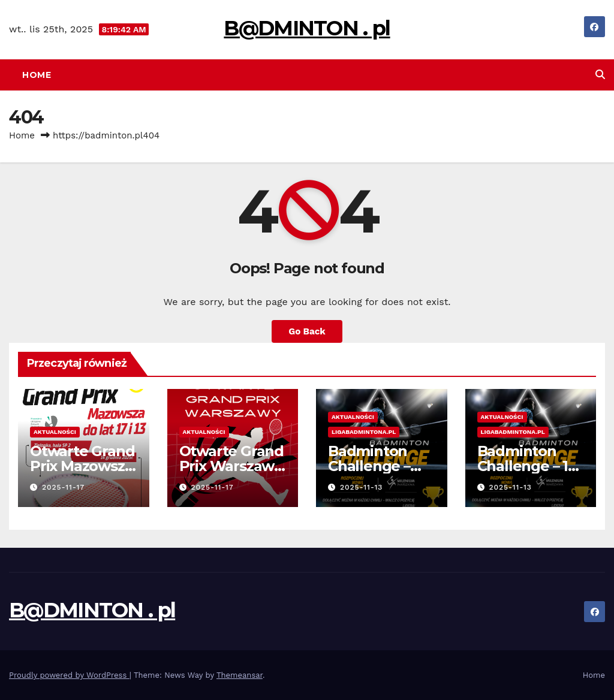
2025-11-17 (63, 487)
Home (37, 75)
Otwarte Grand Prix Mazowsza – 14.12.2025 (82, 466)
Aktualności (55, 432)
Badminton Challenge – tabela (369, 466)
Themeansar (240, 675)
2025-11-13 (362, 487)
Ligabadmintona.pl (364, 432)
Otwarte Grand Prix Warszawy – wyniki (231, 466)
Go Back (307, 331)
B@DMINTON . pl (307, 28)
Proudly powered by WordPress (69, 675)
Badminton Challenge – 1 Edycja (523, 466)
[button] (600, 75)
